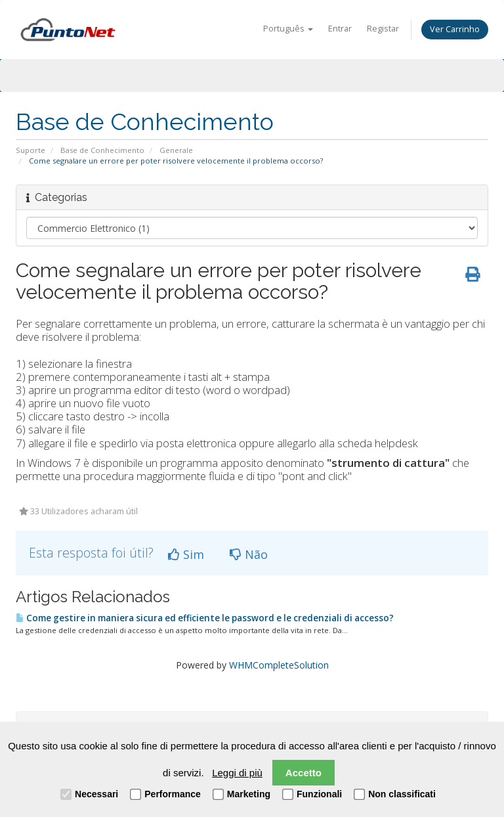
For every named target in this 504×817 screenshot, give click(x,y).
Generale (176, 150)
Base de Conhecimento (102, 150)
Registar (383, 29)
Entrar (340, 29)
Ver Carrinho (455, 29)
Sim (186, 554)
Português (288, 29)
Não (249, 554)
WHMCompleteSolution (279, 665)
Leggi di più (237, 773)
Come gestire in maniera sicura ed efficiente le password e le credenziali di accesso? (205, 618)
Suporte (31, 150)
